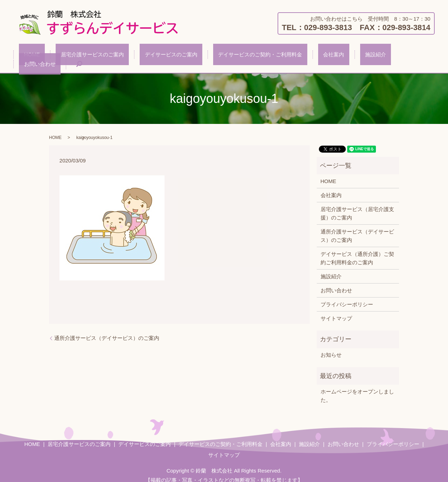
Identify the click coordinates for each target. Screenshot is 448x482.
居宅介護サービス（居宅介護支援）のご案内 (357, 205)
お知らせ (331, 347)
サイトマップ (336, 310)
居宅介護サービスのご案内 (92, 56)
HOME (42, 56)
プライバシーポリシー (347, 296)
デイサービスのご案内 (161, 56)
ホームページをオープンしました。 (357, 388)
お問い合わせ (372, 56)
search (407, 56)
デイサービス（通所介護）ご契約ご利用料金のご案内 (357, 250)
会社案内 (303, 56)
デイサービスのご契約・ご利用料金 (240, 56)
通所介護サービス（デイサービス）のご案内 (107, 330)
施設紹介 (335, 56)
